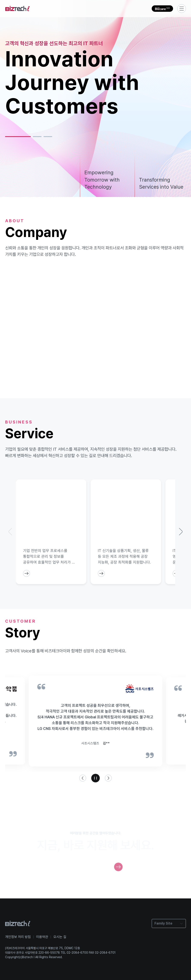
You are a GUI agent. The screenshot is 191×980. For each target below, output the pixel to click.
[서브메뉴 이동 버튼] (182, 9)
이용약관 (42, 937)
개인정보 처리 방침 (18, 937)
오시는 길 (60, 937)
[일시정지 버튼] (95, 778)
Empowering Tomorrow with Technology (102, 180)
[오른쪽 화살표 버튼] (108, 778)
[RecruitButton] (118, 872)
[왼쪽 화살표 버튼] (83, 778)
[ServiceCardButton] (26, 573)
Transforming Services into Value (161, 183)
